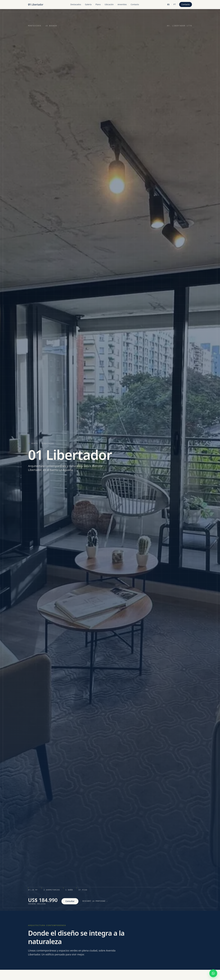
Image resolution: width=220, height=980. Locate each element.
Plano (98, 4)
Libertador (36, 4)
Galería (88, 4)
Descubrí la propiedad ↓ (95, 901)
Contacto (135, 4)
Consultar (70, 901)
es (169, 5)
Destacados (76, 4)
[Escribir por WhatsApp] (213, 973)
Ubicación (109, 4)
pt (175, 5)
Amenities (122, 4)
